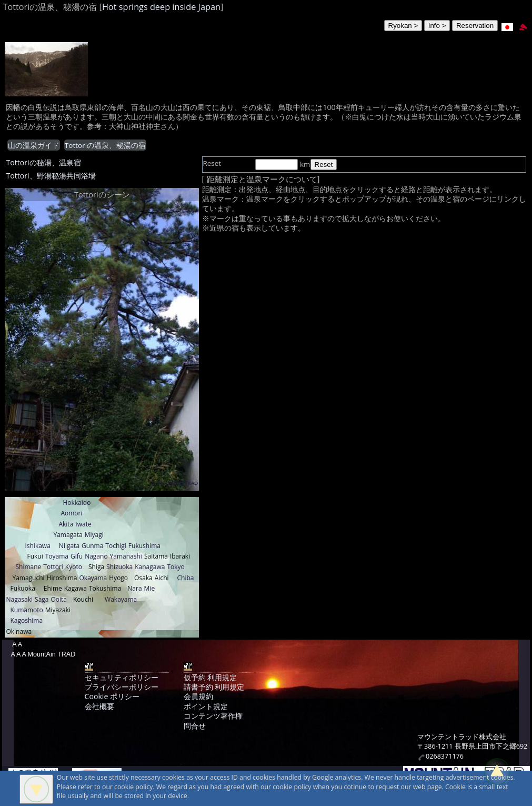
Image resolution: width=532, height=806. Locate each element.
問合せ (195, 726)
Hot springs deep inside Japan (161, 7)
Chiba (186, 578)
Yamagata (68, 535)
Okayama (93, 578)
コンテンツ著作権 (213, 716)
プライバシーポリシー (122, 687)
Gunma (92, 546)
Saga (42, 599)
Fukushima (144, 546)
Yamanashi (126, 556)
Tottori (53, 567)
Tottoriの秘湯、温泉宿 (43, 162)
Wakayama (121, 599)
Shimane (28, 567)
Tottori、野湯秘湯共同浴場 (51, 176)
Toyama (57, 556)
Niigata (69, 546)
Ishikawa (37, 546)
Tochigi (116, 546)
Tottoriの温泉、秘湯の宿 (105, 145)
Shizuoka (119, 567)
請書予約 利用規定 (214, 687)
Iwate (83, 524)
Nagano (96, 556)
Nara (134, 588)
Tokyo (175, 567)
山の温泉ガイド (34, 145)
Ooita (59, 599)
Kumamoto (26, 610)
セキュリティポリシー (122, 677)
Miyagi (94, 535)
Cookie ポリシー (112, 696)
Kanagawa (150, 567)
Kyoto (74, 567)
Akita (66, 524)
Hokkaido (77, 502)
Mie (150, 588)
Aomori (71, 513)
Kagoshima (26, 620)
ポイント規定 (206, 706)
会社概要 (99, 706)
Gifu (77, 556)
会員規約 (198, 696)
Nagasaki (19, 599)
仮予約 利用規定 (210, 677)
